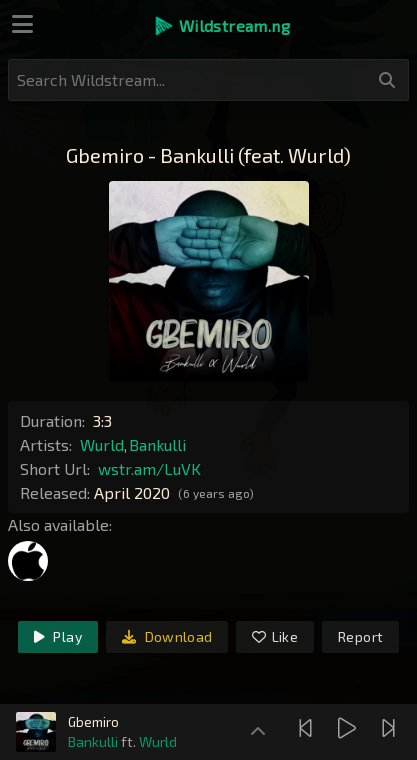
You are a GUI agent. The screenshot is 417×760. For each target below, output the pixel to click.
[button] (221, 26)
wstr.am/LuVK (149, 468)
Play (58, 636)
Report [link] (360, 636)
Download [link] (167, 636)
